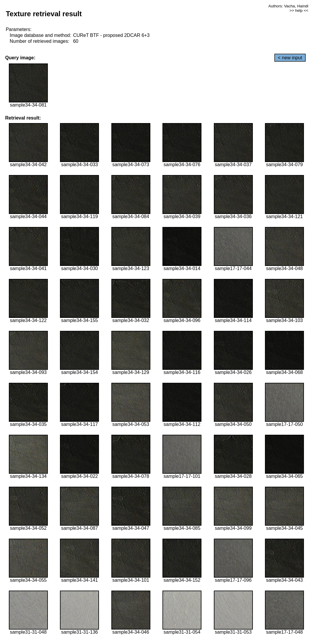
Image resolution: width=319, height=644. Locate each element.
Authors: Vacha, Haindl (288, 6)
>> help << (299, 10)
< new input (290, 58)
